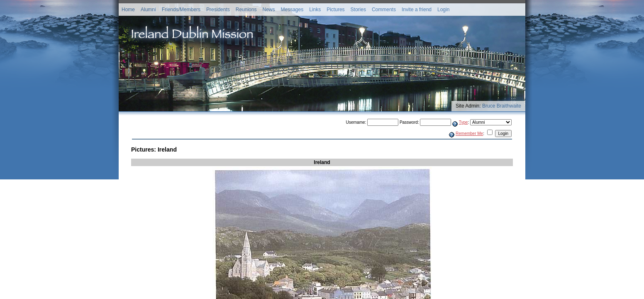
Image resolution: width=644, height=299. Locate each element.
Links (315, 10)
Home (128, 10)
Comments (384, 10)
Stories (358, 10)
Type (463, 122)
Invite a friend (417, 10)
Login (443, 10)
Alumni (148, 10)
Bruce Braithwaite (502, 106)
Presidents (218, 10)
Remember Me (469, 134)
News (268, 10)
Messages (292, 10)
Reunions (246, 10)
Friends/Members (181, 10)
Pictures (335, 10)
